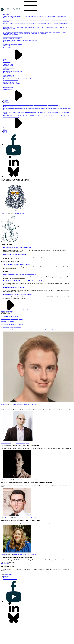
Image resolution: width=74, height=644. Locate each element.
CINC (8, 68)
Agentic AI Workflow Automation (11, 35)
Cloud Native (6, 21)
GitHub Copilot (12, 79)
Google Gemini (19, 79)
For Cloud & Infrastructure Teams (31, 109)
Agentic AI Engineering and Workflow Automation (15, 112)
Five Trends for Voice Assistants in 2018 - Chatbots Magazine (18, 248)
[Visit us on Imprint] (5, 578)
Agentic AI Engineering (9, 30)
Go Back (13, 310)
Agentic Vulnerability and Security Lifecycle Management (56, 112)
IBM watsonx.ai (26, 79)
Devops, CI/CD (7, 25)
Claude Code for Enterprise (51, 32)
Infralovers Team (4, 213)
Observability (16, 72)
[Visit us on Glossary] (5, 130)
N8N (4, 82)
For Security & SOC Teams (44, 109)
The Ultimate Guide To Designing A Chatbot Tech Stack (16, 264)
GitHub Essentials (24, 27)
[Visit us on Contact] (5, 133)
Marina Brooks (4, 554)
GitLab (5, 75)
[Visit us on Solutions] (5, 101)
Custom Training (7, 45)
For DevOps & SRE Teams (56, 109)
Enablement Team (18, 105)
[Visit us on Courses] (5, 13)
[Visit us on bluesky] (14, 176)
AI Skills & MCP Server (30, 32)
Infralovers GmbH (8, 574)
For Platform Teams (19, 109)
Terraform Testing (47, 16)
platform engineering (32, 404)
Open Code (32, 79)
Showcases (16, 60)
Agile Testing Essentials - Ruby (50, 27)
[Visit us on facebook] (14, 144)
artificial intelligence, (19, 404)
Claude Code (6, 79)
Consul (12, 64)
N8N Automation (7, 37)
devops (27, 443)
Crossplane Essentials (8, 44)
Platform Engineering (8, 42)
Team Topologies (26, 105)
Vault (9, 64)
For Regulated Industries (9, 109)
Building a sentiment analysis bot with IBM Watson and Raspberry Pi (20, 274)
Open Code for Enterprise (40, 33)
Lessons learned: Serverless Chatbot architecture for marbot (18, 294)
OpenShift (11, 72)
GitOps (20, 72)
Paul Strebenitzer (4, 404)
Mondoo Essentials (8, 41)
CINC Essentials (21, 20)
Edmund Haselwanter (5, 443)
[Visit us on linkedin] (14, 166)
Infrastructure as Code (15, 116)
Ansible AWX (15, 20)
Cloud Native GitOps (63, 24)
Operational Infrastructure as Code (21, 16)
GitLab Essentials (17, 27)
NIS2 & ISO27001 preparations (45, 105)
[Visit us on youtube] (14, 155)
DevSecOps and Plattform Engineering (35, 112)
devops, (26, 404)
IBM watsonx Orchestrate (17, 37)
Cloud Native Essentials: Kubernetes (22, 24)
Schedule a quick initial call (7, 311)
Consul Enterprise (62, 16)
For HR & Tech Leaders (9, 105)
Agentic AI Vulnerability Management (12, 38)
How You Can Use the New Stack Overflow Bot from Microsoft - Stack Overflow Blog (23, 281)
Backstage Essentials (18, 44)
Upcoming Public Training (9, 48)
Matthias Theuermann (5, 518)
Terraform (6, 64)
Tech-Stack (6, 113)
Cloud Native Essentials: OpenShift (38, 24)
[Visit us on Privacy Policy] (7, 577)
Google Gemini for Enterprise (14, 33)
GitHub (8, 75)
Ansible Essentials (7, 20)
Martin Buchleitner (5, 480)
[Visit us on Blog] (4, 129)
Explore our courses (5, 563)
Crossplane (6, 90)
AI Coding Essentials (8, 32)
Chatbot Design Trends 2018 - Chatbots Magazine (15, 254)
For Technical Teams (8, 106)
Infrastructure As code (8, 18)
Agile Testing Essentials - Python (36, 27)
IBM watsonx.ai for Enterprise (28, 33)
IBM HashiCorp (7, 14)
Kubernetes (6, 72)
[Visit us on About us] (5, 131)
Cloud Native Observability (52, 24)
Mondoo (5, 86)
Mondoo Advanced (16, 41)
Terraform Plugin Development (36, 16)
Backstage (10, 90)
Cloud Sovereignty (56, 105)
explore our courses (30, 310)
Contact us (3, 573)
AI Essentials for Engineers (19, 32)
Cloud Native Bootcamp (9, 24)
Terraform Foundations (8, 16)
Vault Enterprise (54, 16)
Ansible (5, 68)
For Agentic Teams (66, 109)
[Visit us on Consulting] (6, 61)
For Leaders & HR (7, 103)
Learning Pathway (33, 105)
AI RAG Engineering (40, 32)
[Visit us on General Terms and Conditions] (10, 579)
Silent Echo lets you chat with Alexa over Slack (14, 288)
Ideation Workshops (8, 110)
